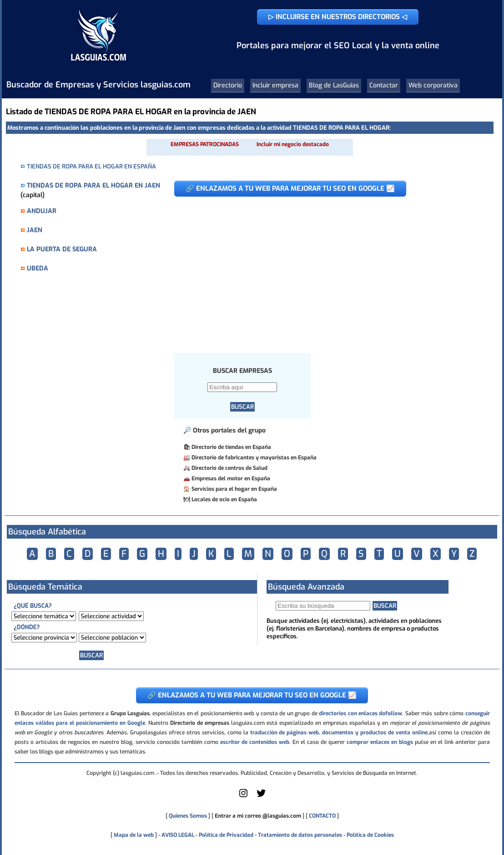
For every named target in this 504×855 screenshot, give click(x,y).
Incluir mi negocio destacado (293, 144)
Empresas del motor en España (231, 478)
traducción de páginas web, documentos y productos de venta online (339, 733)
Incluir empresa (275, 85)
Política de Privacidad (226, 835)
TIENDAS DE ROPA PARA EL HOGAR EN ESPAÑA (91, 166)
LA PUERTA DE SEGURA (62, 249)
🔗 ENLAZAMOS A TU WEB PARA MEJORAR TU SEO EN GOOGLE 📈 (290, 188)
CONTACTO (322, 816)
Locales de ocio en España (224, 499)
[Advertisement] (327, 270)
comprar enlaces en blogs (380, 742)
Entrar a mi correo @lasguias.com (258, 816)
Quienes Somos (188, 816)
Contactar (384, 85)
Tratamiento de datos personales (300, 835)
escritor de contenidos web (255, 742)
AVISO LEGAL (178, 835)
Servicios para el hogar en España (234, 489)
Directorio (228, 85)
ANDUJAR (42, 211)
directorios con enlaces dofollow (360, 713)
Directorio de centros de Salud (229, 468)
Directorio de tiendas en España (231, 447)
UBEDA (38, 268)
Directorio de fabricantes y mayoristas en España (254, 458)
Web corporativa (433, 85)
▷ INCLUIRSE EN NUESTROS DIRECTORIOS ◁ (338, 17)
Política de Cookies (370, 835)
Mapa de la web (133, 835)
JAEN (35, 230)
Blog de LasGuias (334, 85)
